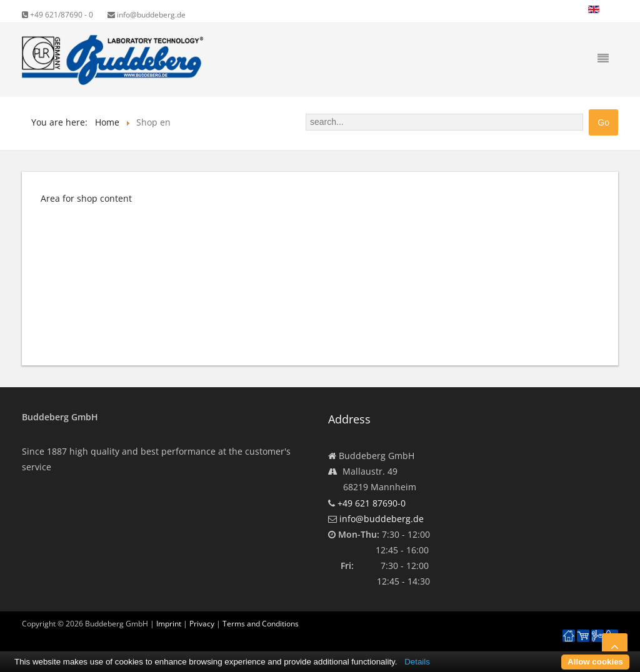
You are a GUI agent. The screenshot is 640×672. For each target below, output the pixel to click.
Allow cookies (595, 662)
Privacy (202, 624)
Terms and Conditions (261, 624)
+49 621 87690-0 (372, 503)
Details (417, 662)
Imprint (169, 624)
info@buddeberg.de (147, 15)
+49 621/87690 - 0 (57, 15)
